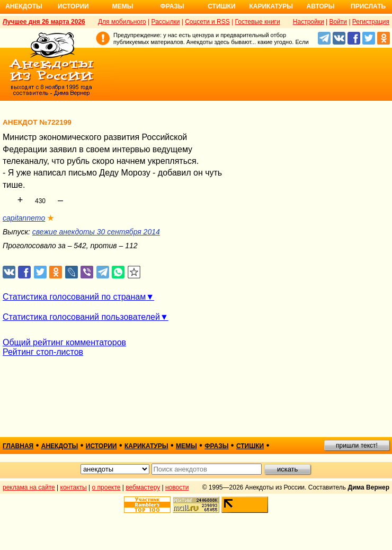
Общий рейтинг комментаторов (64, 342)
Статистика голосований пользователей (81, 317)
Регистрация (371, 22)
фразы (216, 446)
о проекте (106, 487)
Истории (73, 6)
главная (18, 446)
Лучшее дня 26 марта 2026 (44, 22)
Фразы (172, 6)
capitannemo (24, 218)
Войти (338, 22)
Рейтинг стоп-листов (43, 352)
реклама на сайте (29, 487)
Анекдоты (24, 6)
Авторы (321, 6)
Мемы (123, 6)
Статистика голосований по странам (74, 297)
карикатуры (146, 446)
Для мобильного (122, 22)
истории (101, 446)
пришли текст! (357, 446)
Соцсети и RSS (207, 22)
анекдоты (60, 446)
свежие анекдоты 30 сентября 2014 (96, 232)
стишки (250, 446)
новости (177, 487)
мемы (186, 446)
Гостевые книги (258, 22)
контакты (74, 487)
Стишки (221, 6)
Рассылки (166, 22)
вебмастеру (143, 487)
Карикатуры (271, 6)
